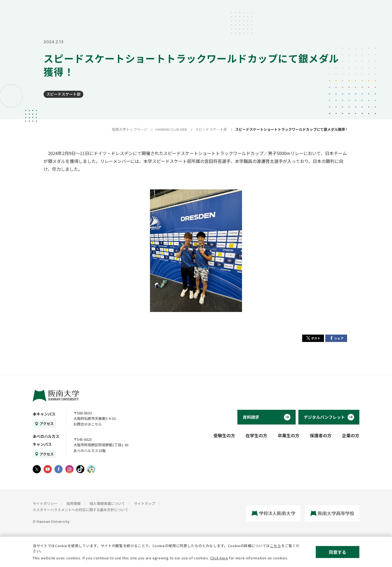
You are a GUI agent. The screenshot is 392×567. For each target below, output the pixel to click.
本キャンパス (44, 414)
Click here (219, 558)
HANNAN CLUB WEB (171, 129)
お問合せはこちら (88, 424)
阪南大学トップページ (130, 129)
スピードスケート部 (63, 94)
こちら (276, 546)
